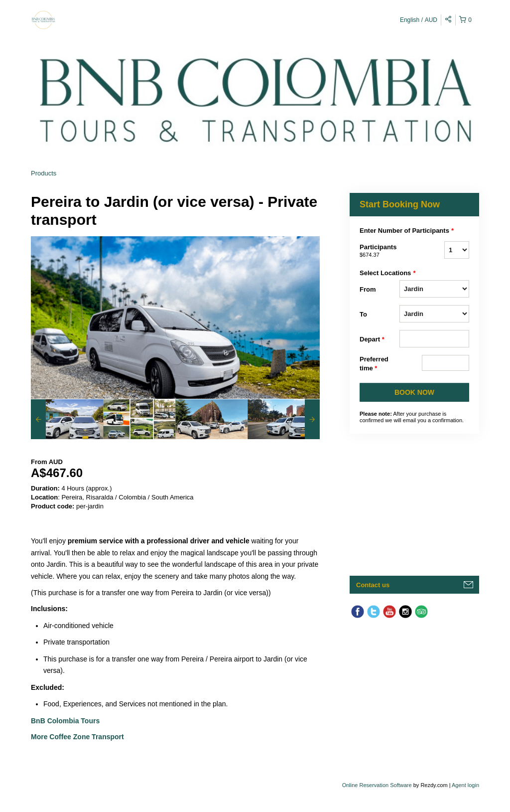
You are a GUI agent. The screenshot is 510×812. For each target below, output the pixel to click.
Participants (380, 251)
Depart (372, 339)
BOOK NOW (414, 392)
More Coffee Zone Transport (78, 737)
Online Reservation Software (377, 785)
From (368, 289)
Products (44, 173)
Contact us (373, 585)
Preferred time (374, 364)
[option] (67, 419)
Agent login (465, 785)
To (363, 314)
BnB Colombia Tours (66, 721)
